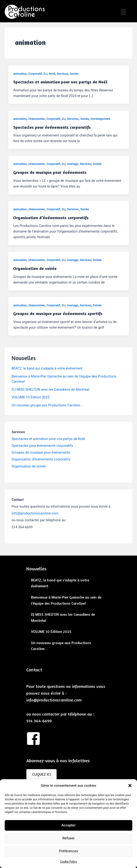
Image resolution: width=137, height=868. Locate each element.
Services (63, 74)
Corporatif (35, 74)
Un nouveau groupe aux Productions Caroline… (47, 405)
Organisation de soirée (35, 268)
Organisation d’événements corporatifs (51, 218)
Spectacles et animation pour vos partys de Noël (60, 82)
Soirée (74, 74)
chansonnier (37, 119)
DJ (45, 74)
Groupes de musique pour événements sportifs (58, 313)
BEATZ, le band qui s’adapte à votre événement (47, 368)
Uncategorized (100, 119)
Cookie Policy (69, 862)
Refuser (68, 838)
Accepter (68, 825)
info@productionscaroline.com (35, 513)
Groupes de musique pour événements (50, 172)
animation (20, 74)
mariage (73, 164)
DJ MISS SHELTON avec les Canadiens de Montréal (50, 389)
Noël (52, 74)
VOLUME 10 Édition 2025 (31, 397)
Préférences (68, 851)
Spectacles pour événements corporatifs (52, 127)
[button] (130, 786)
